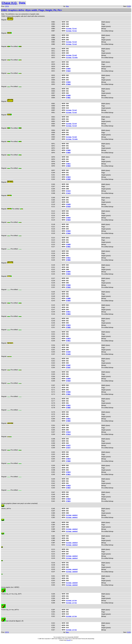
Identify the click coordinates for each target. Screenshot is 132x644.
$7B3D (68, 204)
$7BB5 (68, 260)
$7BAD (68, 84)
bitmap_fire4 (71, 124)
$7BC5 (68, 177)
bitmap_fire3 (71, 42)
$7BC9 (68, 339)
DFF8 (7, 6)
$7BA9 (68, 71)
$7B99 (68, 82)
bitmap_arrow (71, 601)
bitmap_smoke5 (72, 569)
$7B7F (68, 446)
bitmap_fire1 (71, 29)
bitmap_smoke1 (72, 515)
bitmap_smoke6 (72, 583)
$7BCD (68, 486)
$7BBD (68, 150)
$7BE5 (68, 488)
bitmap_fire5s (72, 58)
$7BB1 (68, 98)
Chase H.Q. (9, 3)
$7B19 (68, 432)
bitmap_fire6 (71, 137)
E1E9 (129, 6)
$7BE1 (68, 341)
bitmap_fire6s (72, 139)
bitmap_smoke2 (72, 529)
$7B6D (68, 285)
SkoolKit (68, 640)
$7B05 (68, 272)
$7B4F (68, 365)
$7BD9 (68, 166)
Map (67, 6)
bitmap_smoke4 (72, 556)
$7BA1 (68, 258)
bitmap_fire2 (71, 110)
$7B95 (68, 69)
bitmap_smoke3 (72, 543)
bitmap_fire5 (71, 55)
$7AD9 (68, 352)
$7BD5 (68, 153)
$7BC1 (68, 164)
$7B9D (68, 96)
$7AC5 (68, 191)
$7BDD (68, 179)
